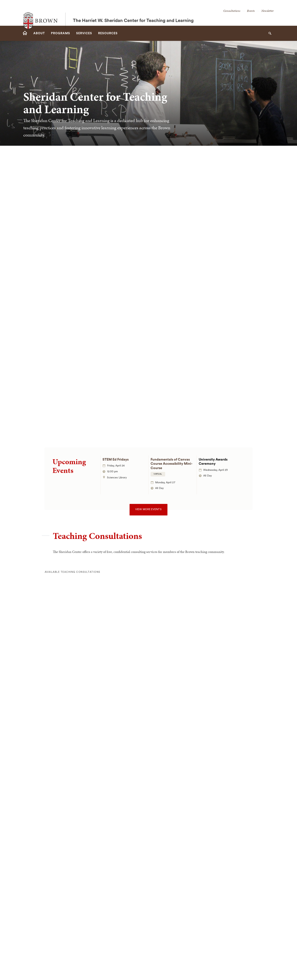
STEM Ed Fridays (116, 459)
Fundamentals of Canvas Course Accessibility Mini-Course (172, 464)
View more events (148, 509)
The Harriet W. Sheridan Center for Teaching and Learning (133, 13)
